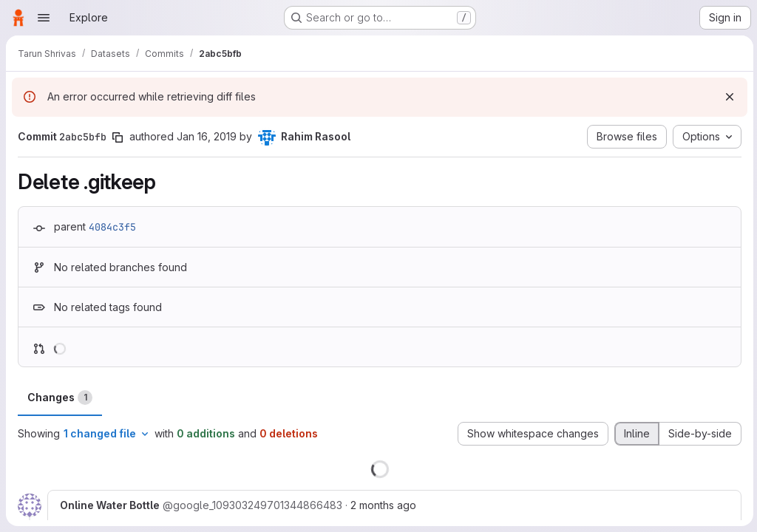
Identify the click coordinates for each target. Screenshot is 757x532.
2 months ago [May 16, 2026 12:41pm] (383, 505)
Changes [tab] (60, 398)
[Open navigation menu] (44, 18)
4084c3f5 (112, 227)
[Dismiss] (727, 97)
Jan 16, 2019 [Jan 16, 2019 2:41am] (207, 136)
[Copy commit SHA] (118, 137)
